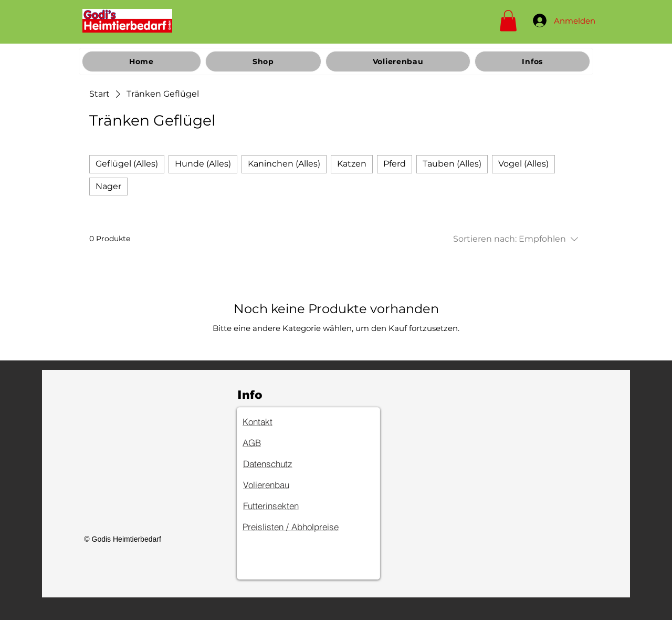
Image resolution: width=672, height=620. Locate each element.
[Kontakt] (280, 422)
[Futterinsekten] (280, 506)
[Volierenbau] (280, 485)
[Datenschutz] (280, 464)
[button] (508, 21)
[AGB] (280, 443)
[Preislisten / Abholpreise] (307, 527)
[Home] (127, 20)
